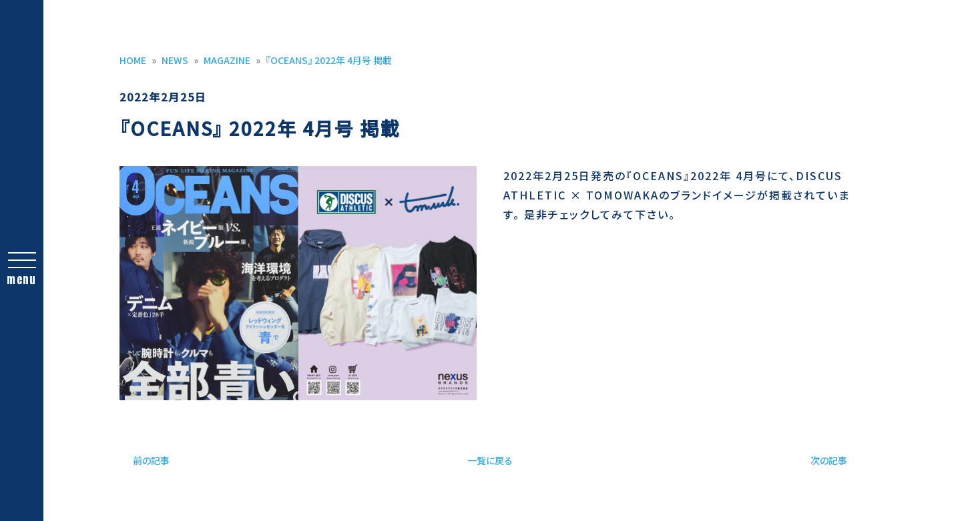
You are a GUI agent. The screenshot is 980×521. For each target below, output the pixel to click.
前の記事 (151, 460)
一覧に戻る (490, 460)
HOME (133, 60)
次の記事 (829, 460)
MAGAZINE (227, 60)
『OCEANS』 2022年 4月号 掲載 (329, 60)
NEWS (175, 60)
